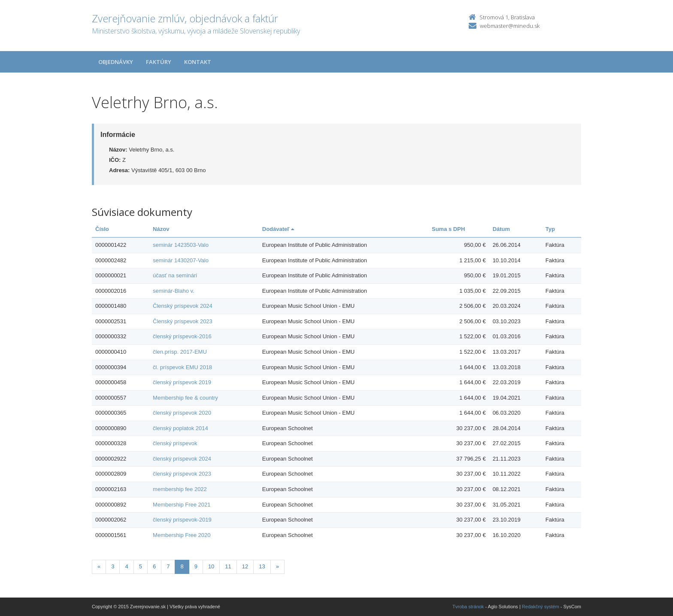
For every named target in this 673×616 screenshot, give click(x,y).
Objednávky (116, 62)
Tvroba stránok (468, 607)
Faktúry (159, 62)
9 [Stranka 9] (196, 566)
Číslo (102, 229)
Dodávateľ (278, 229)
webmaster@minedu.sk (510, 26)
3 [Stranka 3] (113, 566)
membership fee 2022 (180, 489)
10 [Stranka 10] (211, 566)
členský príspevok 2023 (182, 474)
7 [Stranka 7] (168, 566)
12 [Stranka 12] (245, 566)
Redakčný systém (541, 607)
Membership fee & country (185, 398)
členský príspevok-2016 (182, 336)
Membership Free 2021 (182, 505)
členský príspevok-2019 (182, 520)
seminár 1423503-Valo (181, 245)
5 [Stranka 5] (141, 566)
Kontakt (198, 62)
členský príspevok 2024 (182, 459)
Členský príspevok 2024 (183, 306)
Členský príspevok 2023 (183, 321)
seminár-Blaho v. (174, 291)
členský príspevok (175, 443)
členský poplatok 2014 (180, 428)
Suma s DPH (448, 229)
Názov (161, 229)
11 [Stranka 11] (228, 566)
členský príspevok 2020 (182, 413)
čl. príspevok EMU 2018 (182, 367)
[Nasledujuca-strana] (277, 567)
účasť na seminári (175, 275)
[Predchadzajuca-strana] (99, 567)
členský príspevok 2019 (182, 382)
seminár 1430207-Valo (181, 260)
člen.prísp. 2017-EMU (180, 352)
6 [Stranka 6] (154, 566)
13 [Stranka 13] (262, 566)
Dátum (501, 229)
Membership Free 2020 (182, 535)
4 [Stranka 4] (126, 566)
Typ (550, 229)
